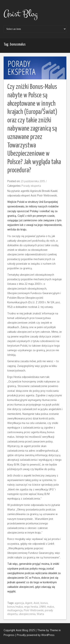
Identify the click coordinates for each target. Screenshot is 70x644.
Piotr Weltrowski (34, 610)
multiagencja (15, 610)
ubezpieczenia (27, 614)
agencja (19, 603)
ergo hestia (31, 607)
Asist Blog (21, 14)
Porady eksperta (31, 186)
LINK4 (42, 607)
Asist (36, 603)
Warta (40, 614)
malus (51, 607)
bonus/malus (15, 607)
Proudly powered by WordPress (36, 635)
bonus (44, 603)
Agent (29, 603)
